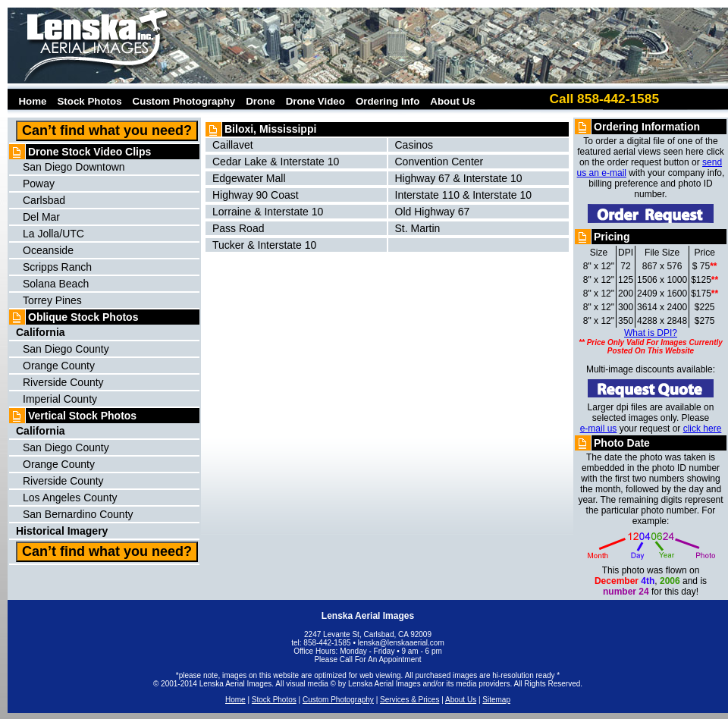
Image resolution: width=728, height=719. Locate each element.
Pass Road (238, 228)
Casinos (414, 145)
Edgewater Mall (249, 178)
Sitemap (496, 700)
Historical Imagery (62, 531)
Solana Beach (56, 284)
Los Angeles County (70, 498)
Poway (39, 184)
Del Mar (41, 217)
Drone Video (315, 101)
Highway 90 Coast (256, 195)
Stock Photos (89, 101)
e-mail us (599, 429)
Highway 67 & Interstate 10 (459, 178)
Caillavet (233, 145)
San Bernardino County (78, 514)
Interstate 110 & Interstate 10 (464, 195)
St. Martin (418, 228)
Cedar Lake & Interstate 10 (276, 162)
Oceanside (48, 250)
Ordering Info (388, 101)
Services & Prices (409, 700)
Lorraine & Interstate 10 (268, 212)
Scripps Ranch (57, 267)
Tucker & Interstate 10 (264, 245)
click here (703, 429)
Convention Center (439, 162)
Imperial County (60, 399)
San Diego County (66, 349)
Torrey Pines (52, 300)
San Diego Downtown (74, 167)
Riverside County (63, 382)
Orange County (59, 366)
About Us (452, 101)
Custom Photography (184, 101)
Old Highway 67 (433, 212)
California (41, 431)
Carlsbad (44, 200)
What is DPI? (651, 333)
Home (30, 101)
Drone (260, 101)
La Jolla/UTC (53, 234)
